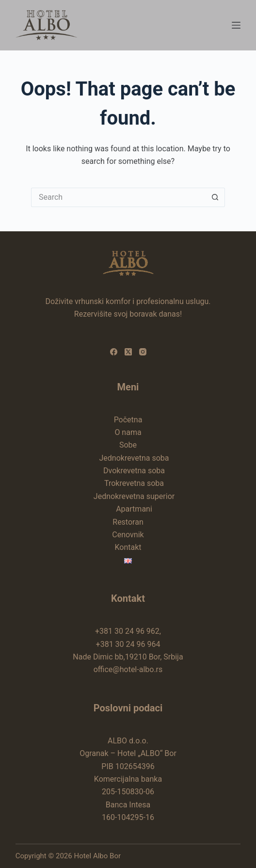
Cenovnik (128, 535)
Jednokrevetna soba (134, 458)
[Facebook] (114, 352)
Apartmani (134, 509)
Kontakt (128, 547)
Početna (128, 420)
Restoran (128, 522)
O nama (128, 432)
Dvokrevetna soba (134, 471)
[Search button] (215, 197)
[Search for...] (118, 197)
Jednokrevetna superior (134, 496)
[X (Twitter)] (128, 352)
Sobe (128, 445)
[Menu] (236, 25)
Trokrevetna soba (134, 483)
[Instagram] (143, 352)
